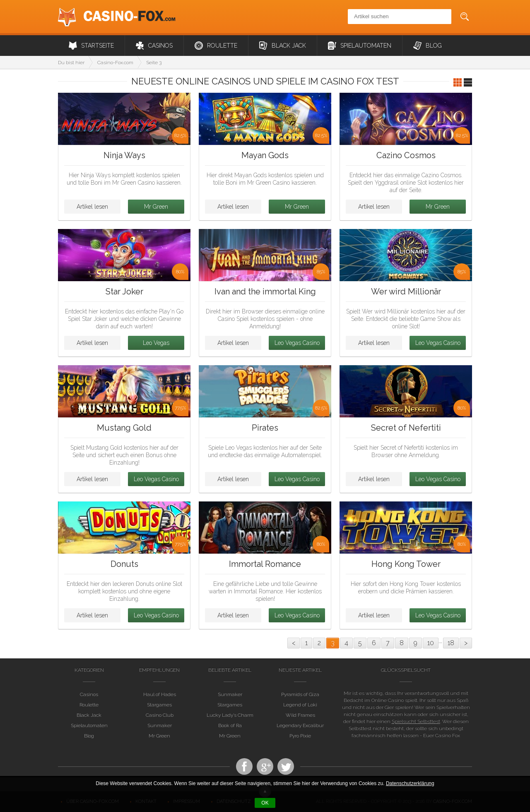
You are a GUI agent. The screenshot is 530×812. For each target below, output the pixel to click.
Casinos (154, 46)
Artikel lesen (92, 207)
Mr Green (156, 207)
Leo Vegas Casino (297, 343)
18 (451, 643)
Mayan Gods (265, 155)
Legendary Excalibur (300, 726)
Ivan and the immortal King (265, 292)
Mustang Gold (124, 428)
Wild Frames (300, 715)
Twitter (286, 766)
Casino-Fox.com (117, 17)
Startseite (91, 46)
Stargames (159, 705)
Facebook (244, 766)
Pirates (265, 428)
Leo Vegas (156, 343)
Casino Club (160, 715)
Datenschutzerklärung (410, 783)
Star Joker (124, 292)
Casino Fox (265, 766)
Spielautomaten (360, 46)
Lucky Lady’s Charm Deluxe (230, 715)
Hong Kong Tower (406, 564)
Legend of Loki (300, 705)
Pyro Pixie (300, 736)
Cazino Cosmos (406, 155)
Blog (428, 46)
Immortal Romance (265, 564)
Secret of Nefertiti (406, 428)
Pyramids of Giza (300, 695)
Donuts (124, 564)
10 (431, 643)
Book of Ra (230, 726)
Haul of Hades (160, 695)
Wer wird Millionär (406, 292)
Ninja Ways (124, 155)
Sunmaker (160, 726)
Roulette (216, 46)
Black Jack (283, 46)
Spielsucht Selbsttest (416, 721)
